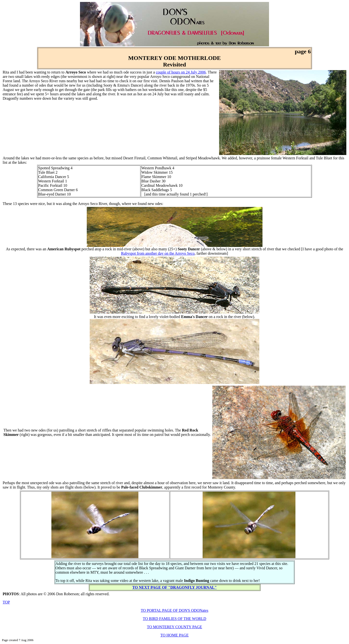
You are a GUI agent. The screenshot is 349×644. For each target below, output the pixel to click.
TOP (6, 602)
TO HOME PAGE (174, 635)
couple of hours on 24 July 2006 (181, 72)
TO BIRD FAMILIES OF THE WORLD (174, 619)
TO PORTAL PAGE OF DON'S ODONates (175, 610)
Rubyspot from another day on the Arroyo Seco (158, 253)
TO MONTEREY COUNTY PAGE (174, 627)
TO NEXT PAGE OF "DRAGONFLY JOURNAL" (174, 587)
